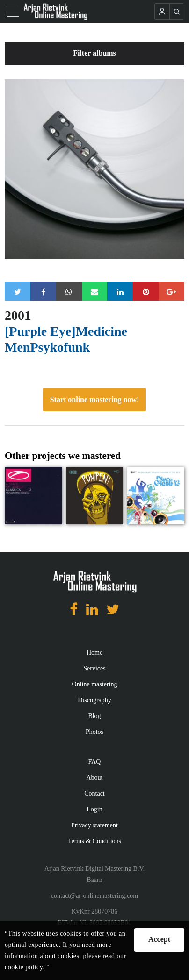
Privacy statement (94, 825)
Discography (94, 700)
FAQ (95, 762)
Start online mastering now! (95, 399)
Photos (94, 732)
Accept (159, 939)
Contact (94, 793)
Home (94, 652)
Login (94, 809)
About (95, 778)
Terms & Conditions (94, 841)
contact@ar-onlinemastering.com (94, 896)
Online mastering (95, 684)
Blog (94, 716)
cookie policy (24, 967)
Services (94, 668)
